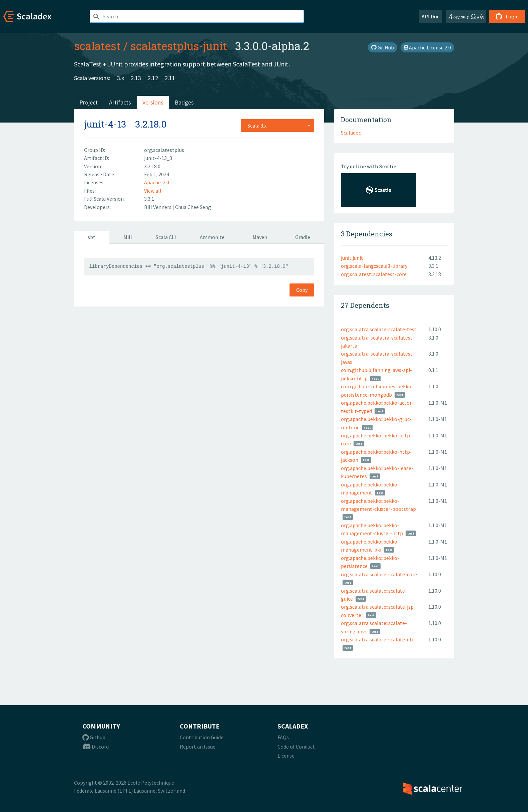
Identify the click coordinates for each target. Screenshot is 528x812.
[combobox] (278, 126)
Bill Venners (158, 207)
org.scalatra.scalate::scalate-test (379, 329)
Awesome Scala (466, 16)
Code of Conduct (296, 747)
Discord (96, 747)
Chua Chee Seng (193, 207)
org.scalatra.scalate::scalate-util (378, 639)
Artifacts (120, 102)
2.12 (153, 78)
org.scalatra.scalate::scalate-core (379, 574)
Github (94, 737)
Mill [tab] (128, 237)
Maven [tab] (260, 237)
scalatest (97, 46)
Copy (302, 290)
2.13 (136, 78)
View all (153, 191)
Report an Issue (198, 747)
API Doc (430, 16)
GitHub (383, 47)
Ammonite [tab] (212, 237)
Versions (153, 102)
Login (507, 16)
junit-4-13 (105, 124)
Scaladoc (351, 133)
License (286, 756)
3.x (121, 78)
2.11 (170, 78)
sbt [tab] (92, 237)
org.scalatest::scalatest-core (374, 274)
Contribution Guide (202, 737)
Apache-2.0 (157, 182)
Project (89, 102)
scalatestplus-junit (179, 46)
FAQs (283, 737)
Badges (184, 102)
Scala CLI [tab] (166, 237)
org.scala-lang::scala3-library (374, 266)
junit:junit (352, 258)
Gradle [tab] (303, 237)
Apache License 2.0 (427, 47)
